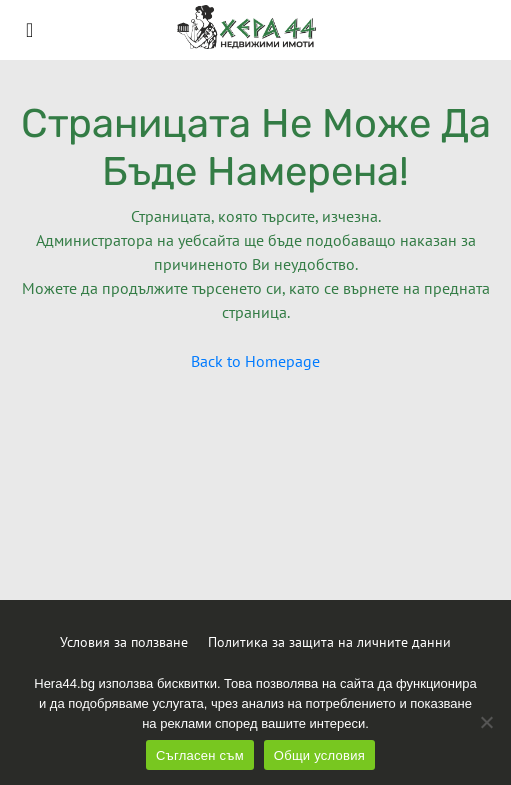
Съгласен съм (200, 755)
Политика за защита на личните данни (329, 642)
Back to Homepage (255, 361)
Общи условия (319, 755)
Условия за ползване (124, 642)
